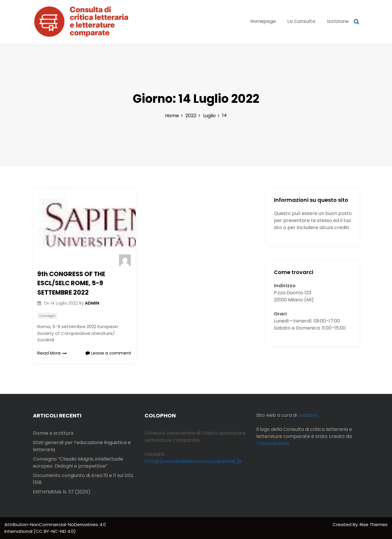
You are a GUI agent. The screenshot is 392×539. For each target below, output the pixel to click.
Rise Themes (374, 524)
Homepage (263, 21)
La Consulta (301, 21)
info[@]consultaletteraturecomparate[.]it (193, 461)
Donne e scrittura (53, 433)
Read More (52, 353)
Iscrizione (338, 21)
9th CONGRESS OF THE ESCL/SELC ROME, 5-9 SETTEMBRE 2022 (71, 283)
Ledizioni (307, 415)
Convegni (47, 316)
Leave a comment (108, 353)
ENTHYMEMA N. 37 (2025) (62, 492)
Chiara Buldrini (273, 443)
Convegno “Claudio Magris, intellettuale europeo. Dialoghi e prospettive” (78, 462)
